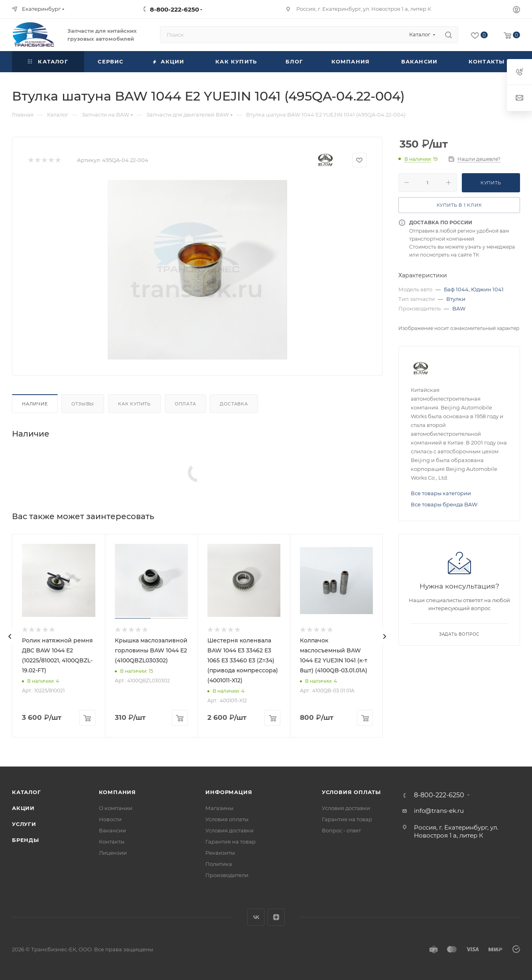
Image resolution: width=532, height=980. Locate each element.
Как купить (134, 404)
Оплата (185, 404)
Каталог (27, 792)
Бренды (26, 840)
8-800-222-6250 (174, 9)
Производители (227, 875)
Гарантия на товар (231, 842)
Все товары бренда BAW (444, 504)
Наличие (35, 404)
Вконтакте (256, 917)
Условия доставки (230, 830)
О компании (116, 808)
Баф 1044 (456, 289)
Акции (23, 808)
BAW (459, 308)
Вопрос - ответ (341, 830)
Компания (117, 792)
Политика (219, 864)
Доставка (234, 404)
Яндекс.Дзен (276, 917)
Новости (110, 819)
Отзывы (83, 404)
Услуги (24, 824)
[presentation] (10, 636)
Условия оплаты (227, 819)
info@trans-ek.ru (439, 811)
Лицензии (113, 853)
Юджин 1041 (487, 289)
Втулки (456, 299)
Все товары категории (441, 493)
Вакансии (112, 830)
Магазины (219, 808)
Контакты (112, 842)
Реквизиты (220, 853)
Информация (229, 792)
